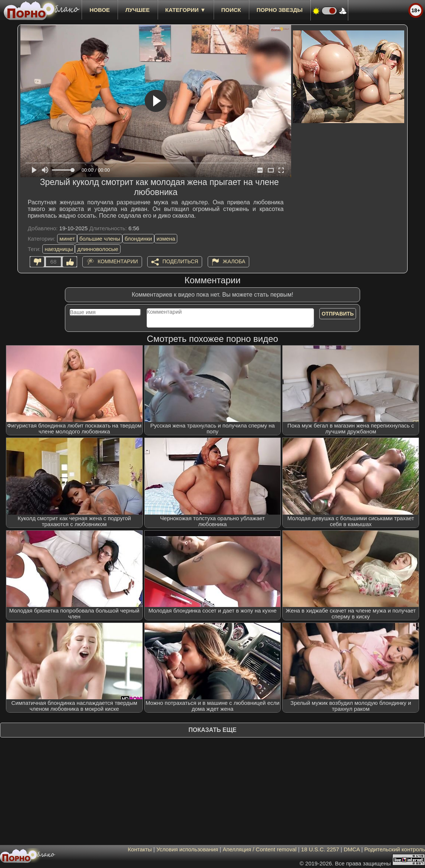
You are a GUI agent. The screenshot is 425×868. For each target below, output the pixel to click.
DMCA (352, 849)
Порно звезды (280, 10)
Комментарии (118, 261)
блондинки (138, 239)
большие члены (100, 239)
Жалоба (234, 261)
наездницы (59, 249)
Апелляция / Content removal (259, 849)
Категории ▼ (186, 10)
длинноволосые (98, 249)
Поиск (231, 10)
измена (166, 239)
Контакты (140, 849)
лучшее (137, 10)
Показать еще (212, 730)
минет (67, 239)
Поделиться (180, 261)
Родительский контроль (395, 849)
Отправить (338, 314)
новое (100, 10)
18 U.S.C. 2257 (320, 849)
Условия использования (187, 849)
